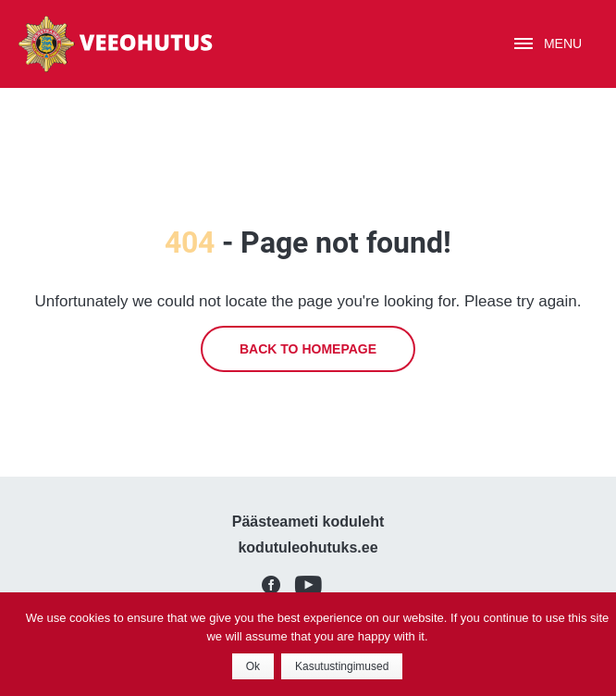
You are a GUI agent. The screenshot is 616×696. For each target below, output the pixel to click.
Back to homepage (308, 349)
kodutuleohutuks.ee (308, 547)
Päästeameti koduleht (308, 522)
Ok (253, 666)
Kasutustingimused (342, 666)
